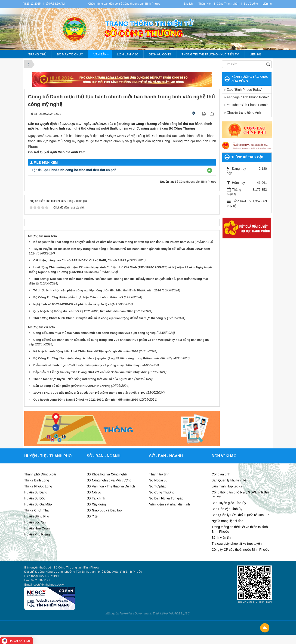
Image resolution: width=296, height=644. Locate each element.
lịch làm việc (128, 54)
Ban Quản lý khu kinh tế (229, 480)
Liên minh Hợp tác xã (227, 486)
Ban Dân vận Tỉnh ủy (227, 509)
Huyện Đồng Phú (37, 516)
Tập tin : (74, 170)
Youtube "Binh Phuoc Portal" (247, 105)
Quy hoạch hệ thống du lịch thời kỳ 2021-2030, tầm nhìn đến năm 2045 (83, 311)
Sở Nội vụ (94, 492)
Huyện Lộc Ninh (36, 522)
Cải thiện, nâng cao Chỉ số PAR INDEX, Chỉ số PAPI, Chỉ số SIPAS (80, 260)
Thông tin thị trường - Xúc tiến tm (210, 54)
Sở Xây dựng (96, 504)
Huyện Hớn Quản (37, 528)
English (188, 4)
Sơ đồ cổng (251, 4)
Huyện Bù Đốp (35, 498)
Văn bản (100, 54)
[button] (210, 170)
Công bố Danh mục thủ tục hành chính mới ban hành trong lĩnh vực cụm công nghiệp (94, 333)
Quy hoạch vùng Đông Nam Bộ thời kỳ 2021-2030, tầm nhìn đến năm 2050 (86, 400)
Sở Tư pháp (158, 486)
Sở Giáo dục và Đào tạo (104, 510)
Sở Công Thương (162, 492)
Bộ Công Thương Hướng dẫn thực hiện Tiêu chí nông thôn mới (78, 297)
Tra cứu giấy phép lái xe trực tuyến (237, 544)
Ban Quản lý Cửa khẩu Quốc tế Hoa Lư (240, 515)
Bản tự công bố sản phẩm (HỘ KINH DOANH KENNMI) (72, 386)
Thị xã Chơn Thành (38, 510)
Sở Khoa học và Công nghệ (107, 474)
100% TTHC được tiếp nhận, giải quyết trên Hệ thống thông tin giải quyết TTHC (89, 393)
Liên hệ (267, 4)
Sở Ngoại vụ (158, 480)
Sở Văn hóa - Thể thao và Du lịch (111, 486)
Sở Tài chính (96, 498)
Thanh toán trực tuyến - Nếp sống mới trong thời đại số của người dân (83, 379)
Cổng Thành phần (228, 4)
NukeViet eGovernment (135, 613)
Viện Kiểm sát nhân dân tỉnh (170, 504)
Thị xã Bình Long (37, 480)
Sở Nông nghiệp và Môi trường (109, 480)
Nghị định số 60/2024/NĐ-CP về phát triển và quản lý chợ (73, 304)
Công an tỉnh (221, 474)
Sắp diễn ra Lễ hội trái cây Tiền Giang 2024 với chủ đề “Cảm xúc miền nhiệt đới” (90, 372)
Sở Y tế (92, 516)
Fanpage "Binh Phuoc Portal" (248, 97)
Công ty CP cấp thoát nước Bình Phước (240, 550)
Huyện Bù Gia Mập (38, 504)
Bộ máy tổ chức (70, 54)
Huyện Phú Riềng (37, 534)
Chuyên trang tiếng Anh (244, 112)
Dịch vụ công (160, 54)
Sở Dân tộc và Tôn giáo (166, 498)
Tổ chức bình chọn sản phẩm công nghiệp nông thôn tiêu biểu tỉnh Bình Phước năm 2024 (97, 290)
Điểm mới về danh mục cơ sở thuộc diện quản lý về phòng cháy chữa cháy (86, 365)
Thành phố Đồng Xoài (40, 474)
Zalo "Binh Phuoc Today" (245, 90)
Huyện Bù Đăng (36, 492)
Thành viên (205, 4)
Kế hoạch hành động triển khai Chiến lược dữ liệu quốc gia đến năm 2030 (86, 351)
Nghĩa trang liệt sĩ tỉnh (227, 521)
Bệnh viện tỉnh (222, 538)
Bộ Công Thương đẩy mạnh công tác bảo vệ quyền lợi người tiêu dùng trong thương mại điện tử (102, 358)
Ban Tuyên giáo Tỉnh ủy (229, 503)
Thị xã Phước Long (38, 486)
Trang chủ (37, 54)
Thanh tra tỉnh (159, 474)
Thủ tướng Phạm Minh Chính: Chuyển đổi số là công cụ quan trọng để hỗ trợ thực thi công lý (100, 318)
